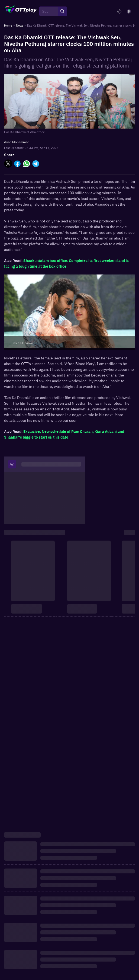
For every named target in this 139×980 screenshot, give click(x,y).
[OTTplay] (21, 11)
